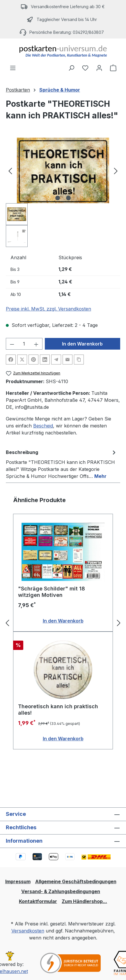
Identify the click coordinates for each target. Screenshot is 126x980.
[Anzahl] (24, 344)
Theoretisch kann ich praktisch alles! (58, 710)
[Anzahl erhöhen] (36, 344)
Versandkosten (28, 931)
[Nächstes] (116, 170)
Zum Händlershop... (84, 901)
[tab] (62, 464)
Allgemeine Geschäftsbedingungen (76, 881)
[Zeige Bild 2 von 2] (68, 198)
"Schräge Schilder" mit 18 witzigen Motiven (52, 592)
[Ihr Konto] (99, 68)
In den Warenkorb (82, 344)
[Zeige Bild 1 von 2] (58, 198)
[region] (63, 192)
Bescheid (43, 426)
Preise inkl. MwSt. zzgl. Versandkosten (48, 309)
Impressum (18, 881)
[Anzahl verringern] (12, 344)
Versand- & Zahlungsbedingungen (61, 891)
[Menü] (13, 68)
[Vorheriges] (10, 170)
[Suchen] (71, 68)
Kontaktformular (38, 901)
